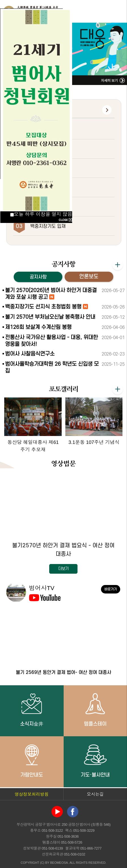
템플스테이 (95, 709)
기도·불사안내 (95, 760)
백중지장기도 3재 (47, 130)
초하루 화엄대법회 (48, 169)
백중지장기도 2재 (47, 149)
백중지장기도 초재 (48, 188)
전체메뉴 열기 (117, 11)
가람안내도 (32, 760)
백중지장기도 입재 (48, 226)
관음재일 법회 (44, 207)
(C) (42, 863)
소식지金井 (32, 709)
